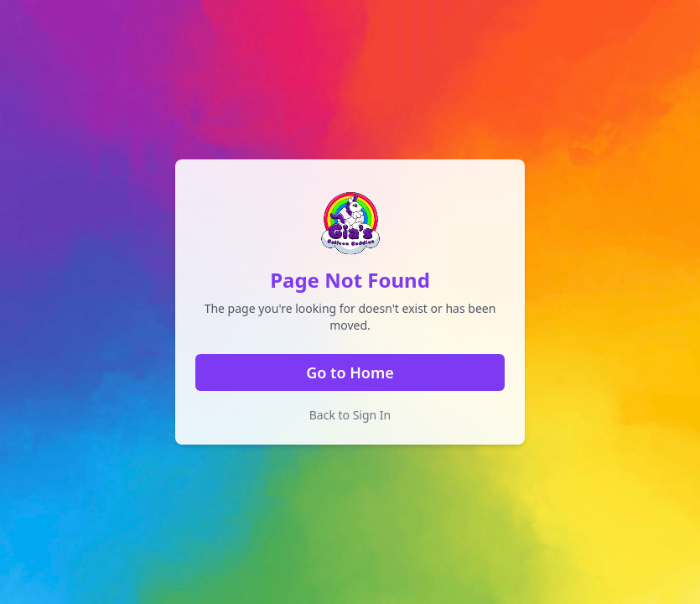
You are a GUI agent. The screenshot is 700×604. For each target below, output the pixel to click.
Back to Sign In (350, 415)
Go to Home (350, 372)
